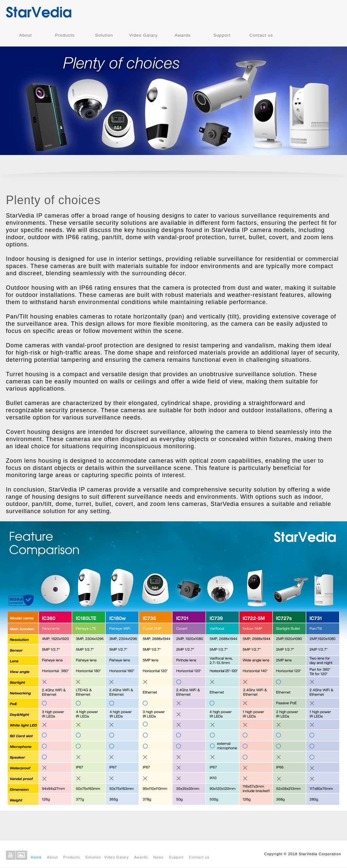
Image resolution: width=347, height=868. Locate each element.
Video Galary (144, 35)
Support (222, 35)
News (158, 857)
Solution (104, 35)
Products (65, 35)
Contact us (261, 35)
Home (36, 857)
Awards (183, 35)
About (26, 35)
